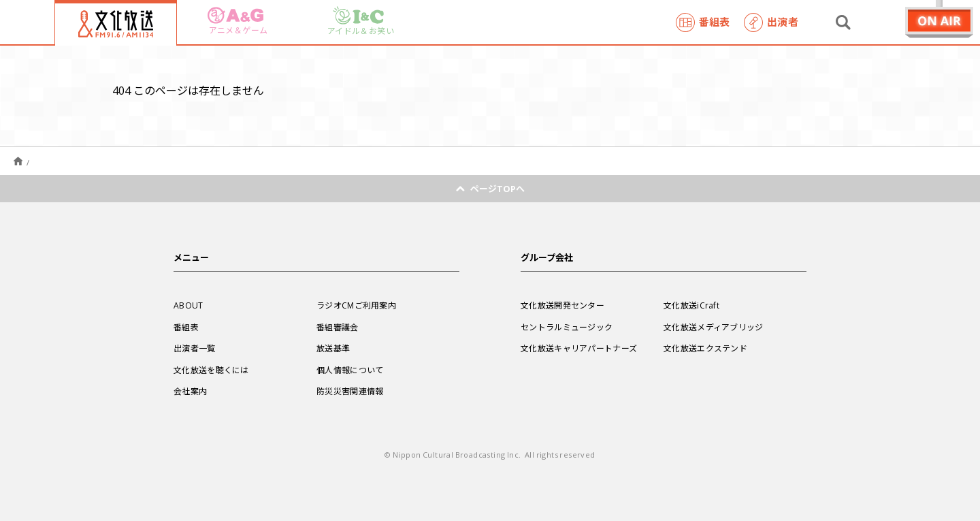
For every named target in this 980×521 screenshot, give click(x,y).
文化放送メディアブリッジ (714, 327)
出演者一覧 (195, 348)
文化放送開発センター (562, 305)
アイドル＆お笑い (361, 21)
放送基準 (333, 348)
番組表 (703, 22)
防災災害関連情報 (350, 391)
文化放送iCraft (691, 305)
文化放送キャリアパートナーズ (579, 348)
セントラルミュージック (567, 327)
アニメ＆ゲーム (238, 21)
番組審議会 (338, 327)
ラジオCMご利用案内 (356, 305)
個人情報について (350, 370)
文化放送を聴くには (211, 370)
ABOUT (189, 305)
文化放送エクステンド (705, 348)
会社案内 (190, 391)
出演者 (771, 22)
